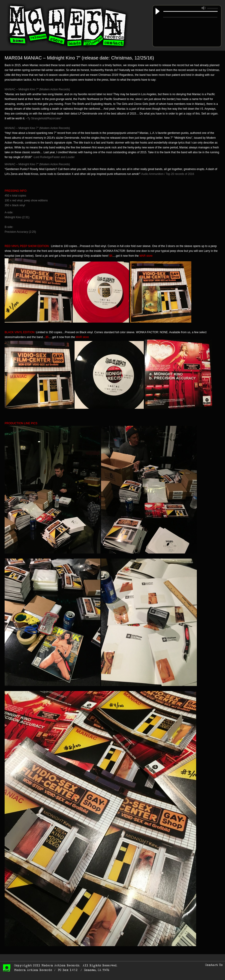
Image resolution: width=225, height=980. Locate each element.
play (158, 11)
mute (204, 8)
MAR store (146, 256)
